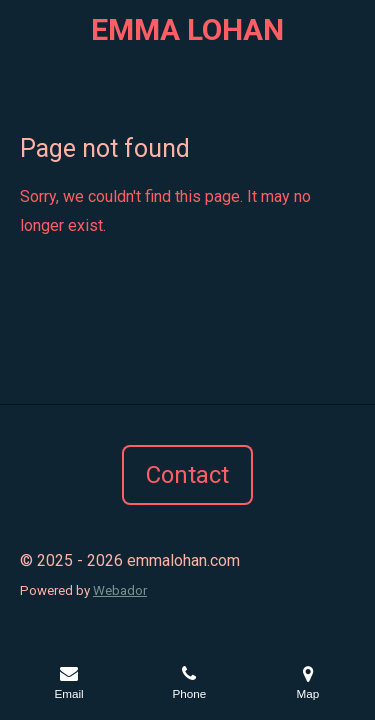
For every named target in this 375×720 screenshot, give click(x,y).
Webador (120, 590)
